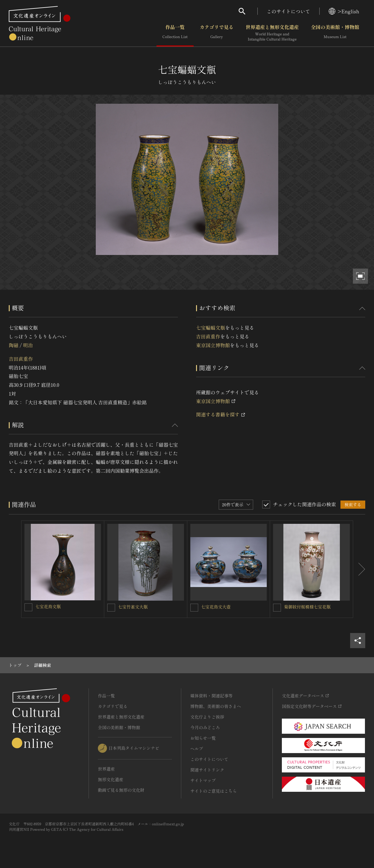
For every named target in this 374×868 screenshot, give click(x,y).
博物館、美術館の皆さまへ (216, 706)
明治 (28, 345)
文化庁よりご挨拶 (207, 717)
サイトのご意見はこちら (214, 791)
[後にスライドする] (359, 569)
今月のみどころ (205, 727)
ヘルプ (197, 749)
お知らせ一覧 (203, 738)
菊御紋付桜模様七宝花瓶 (307, 607)
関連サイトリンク (207, 770)
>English (344, 11)
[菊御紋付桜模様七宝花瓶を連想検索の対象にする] (277, 608)
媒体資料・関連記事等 (211, 696)
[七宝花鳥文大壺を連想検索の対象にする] (194, 608)
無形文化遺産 (111, 779)
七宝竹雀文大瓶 (133, 607)
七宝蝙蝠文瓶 (211, 328)
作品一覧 (175, 33)
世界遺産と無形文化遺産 (272, 33)
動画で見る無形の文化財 (121, 790)
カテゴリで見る (217, 33)
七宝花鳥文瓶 (48, 606)
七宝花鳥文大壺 (216, 607)
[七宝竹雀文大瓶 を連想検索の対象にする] (111, 608)
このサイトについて (289, 11)
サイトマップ (203, 780)
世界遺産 (106, 769)
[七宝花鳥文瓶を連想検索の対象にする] (28, 607)
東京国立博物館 (213, 345)
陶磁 (14, 345)
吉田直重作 (21, 359)
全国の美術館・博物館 (335, 33)
